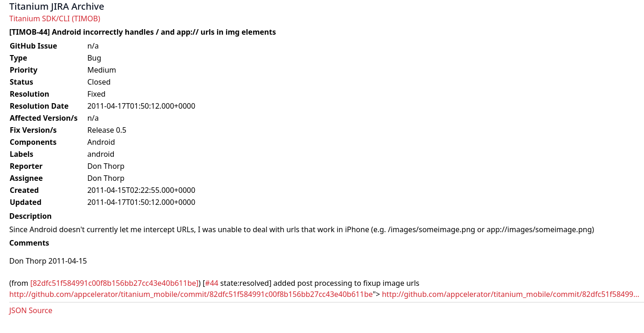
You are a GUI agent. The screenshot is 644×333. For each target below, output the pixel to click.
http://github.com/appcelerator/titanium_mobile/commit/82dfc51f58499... (510, 294)
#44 (212, 283)
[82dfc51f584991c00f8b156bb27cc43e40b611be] (114, 283)
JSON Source (31, 310)
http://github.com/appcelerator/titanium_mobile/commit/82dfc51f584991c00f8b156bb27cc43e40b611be (191, 294)
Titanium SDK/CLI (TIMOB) (55, 18)
